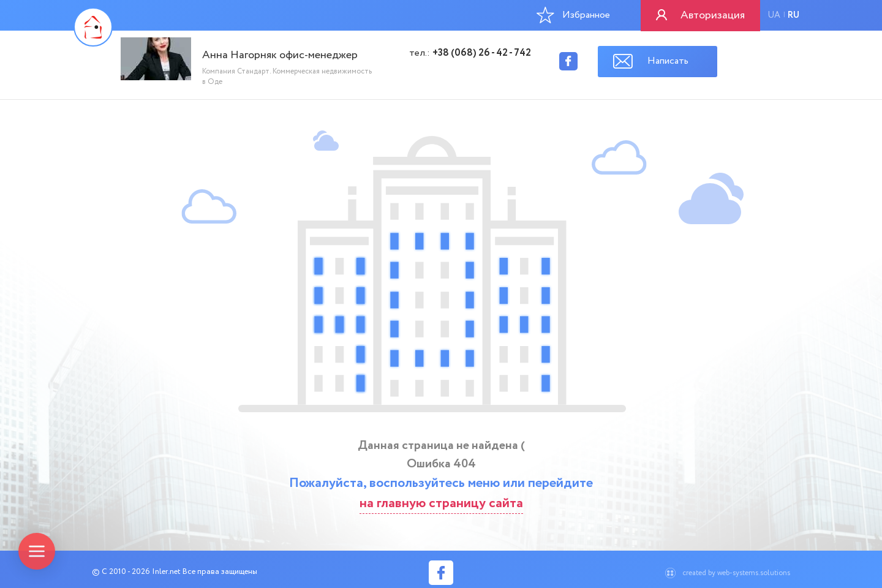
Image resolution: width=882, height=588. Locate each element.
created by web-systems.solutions (736, 573)
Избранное (573, 15)
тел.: (470, 53)
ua (774, 15)
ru (793, 15)
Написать (668, 61)
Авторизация (713, 15)
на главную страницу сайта (441, 503)
